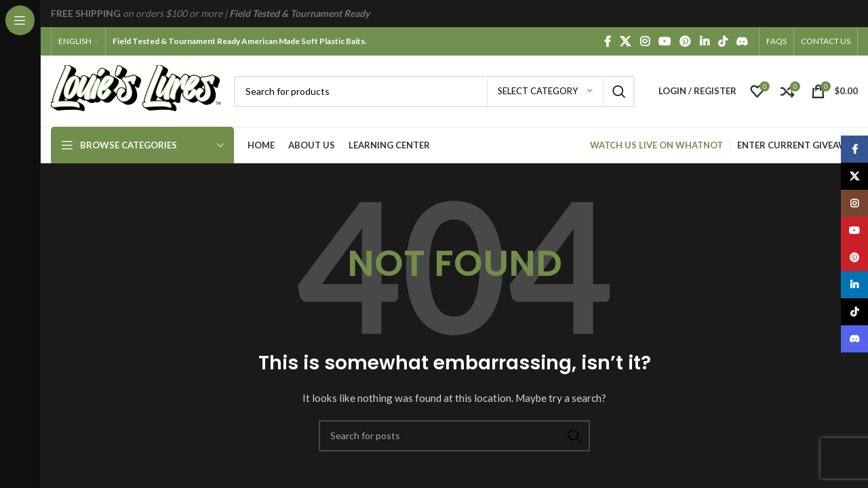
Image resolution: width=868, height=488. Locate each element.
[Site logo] (136, 90)
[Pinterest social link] (685, 41)
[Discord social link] (742, 41)
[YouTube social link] (664, 41)
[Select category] (545, 91)
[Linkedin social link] (704, 41)
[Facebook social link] (608, 41)
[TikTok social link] (723, 41)
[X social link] (626, 41)
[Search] (434, 91)
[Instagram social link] (645, 41)
